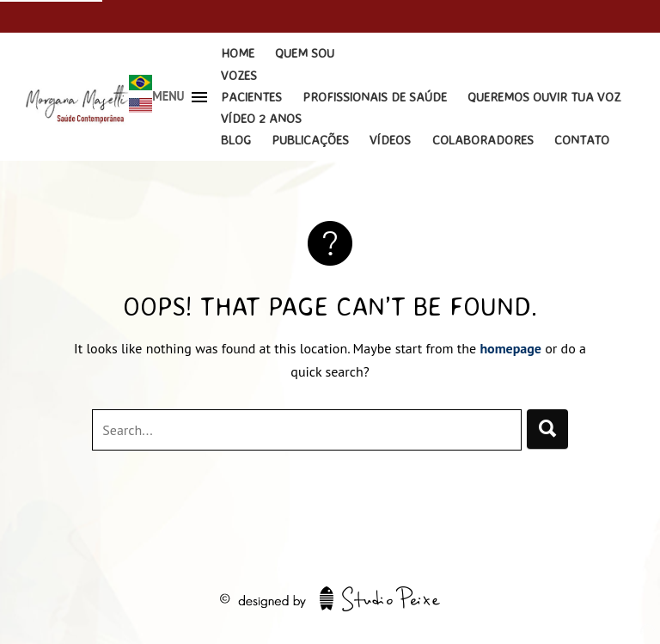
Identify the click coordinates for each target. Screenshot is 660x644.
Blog (236, 140)
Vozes (239, 75)
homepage (510, 348)
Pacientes (251, 97)
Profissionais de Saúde (375, 97)
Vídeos (390, 140)
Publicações (310, 140)
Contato (582, 140)
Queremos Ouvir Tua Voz (544, 97)
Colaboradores (483, 140)
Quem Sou (305, 53)
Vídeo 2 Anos (261, 118)
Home (238, 53)
